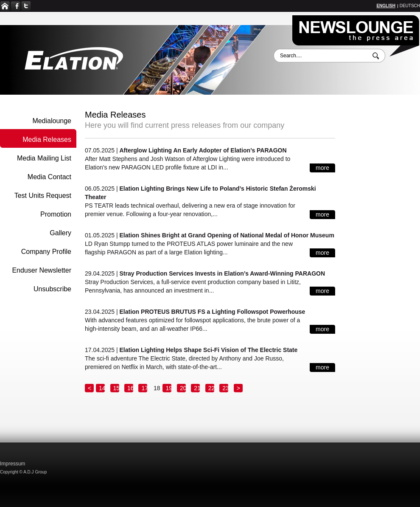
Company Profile (46, 252)
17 (145, 388)
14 (102, 388)
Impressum (13, 464)
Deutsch (410, 6)
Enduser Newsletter (42, 270)
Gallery (60, 233)
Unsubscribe (52, 289)
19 (169, 388)
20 (183, 388)
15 (117, 388)
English (386, 6)
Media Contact (49, 177)
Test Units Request (43, 196)
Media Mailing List (44, 158)
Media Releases (47, 139)
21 (197, 388)
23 (226, 388)
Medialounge (52, 121)
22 (212, 388)
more (322, 168)
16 (131, 388)
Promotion (56, 214)
